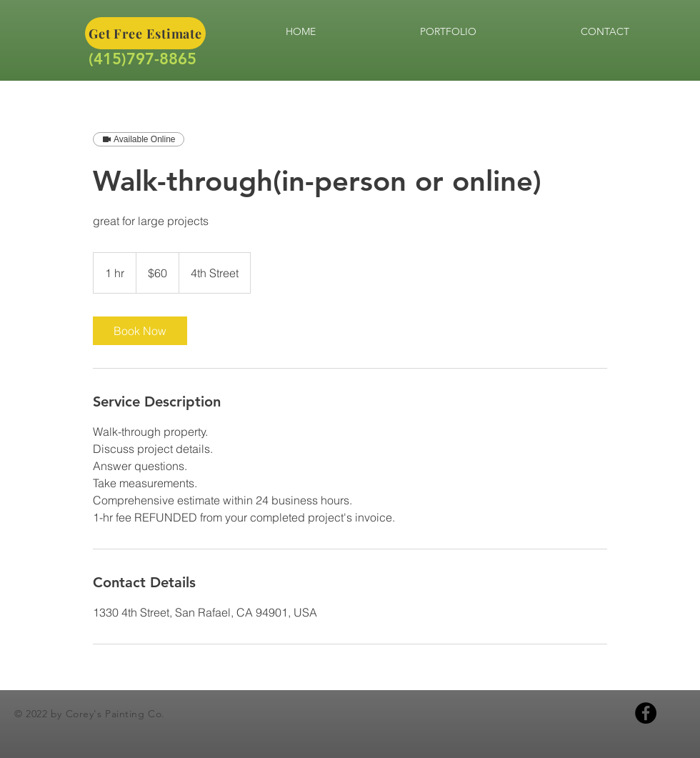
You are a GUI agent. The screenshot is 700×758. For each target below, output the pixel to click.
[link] (140, 331)
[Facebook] (646, 713)
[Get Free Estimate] (145, 33)
